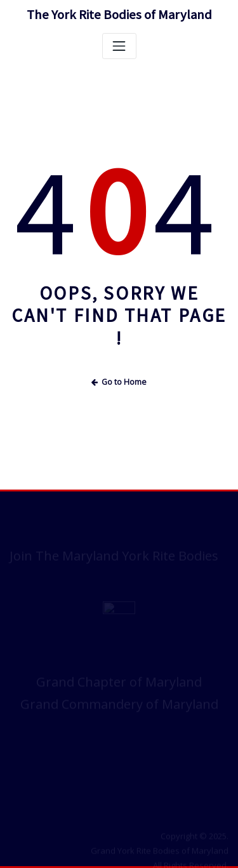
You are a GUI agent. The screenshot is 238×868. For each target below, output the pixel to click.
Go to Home (119, 382)
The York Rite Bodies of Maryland (119, 15)
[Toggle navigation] (119, 46)
